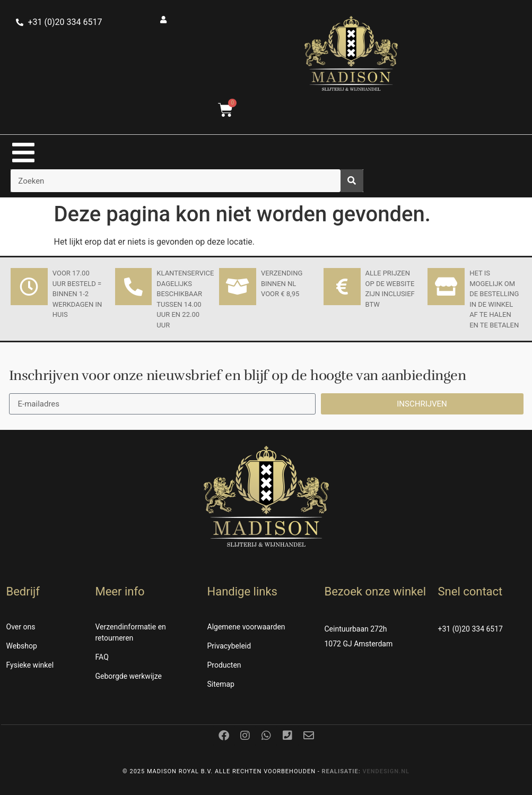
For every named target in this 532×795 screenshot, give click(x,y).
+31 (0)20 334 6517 (470, 629)
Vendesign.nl (386, 771)
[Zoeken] (352, 181)
